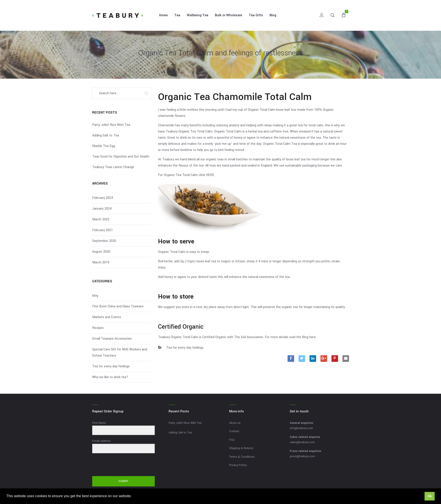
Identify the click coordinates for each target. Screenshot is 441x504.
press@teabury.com (302, 456)
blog (95, 296)
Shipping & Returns (241, 448)
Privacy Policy (238, 465)
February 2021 (103, 230)
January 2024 (102, 209)
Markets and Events (107, 317)
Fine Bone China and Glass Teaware (118, 306)
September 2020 (104, 241)
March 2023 (101, 219)
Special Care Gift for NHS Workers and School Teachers (120, 353)
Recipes (98, 328)
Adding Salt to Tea (106, 135)
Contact (234, 431)
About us (235, 423)
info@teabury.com (301, 428)
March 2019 (101, 262)
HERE (210, 175)
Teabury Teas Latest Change (113, 167)
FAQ (232, 440)
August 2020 (101, 252)
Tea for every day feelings (185, 348)
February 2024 (103, 198)
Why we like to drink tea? (110, 377)
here (312, 337)
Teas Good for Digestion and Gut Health (121, 157)
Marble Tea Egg (104, 146)
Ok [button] (429, 496)
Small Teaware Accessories (112, 339)
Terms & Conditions (242, 457)
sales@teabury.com (302, 442)
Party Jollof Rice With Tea (111, 125)
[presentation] (119, 465)
